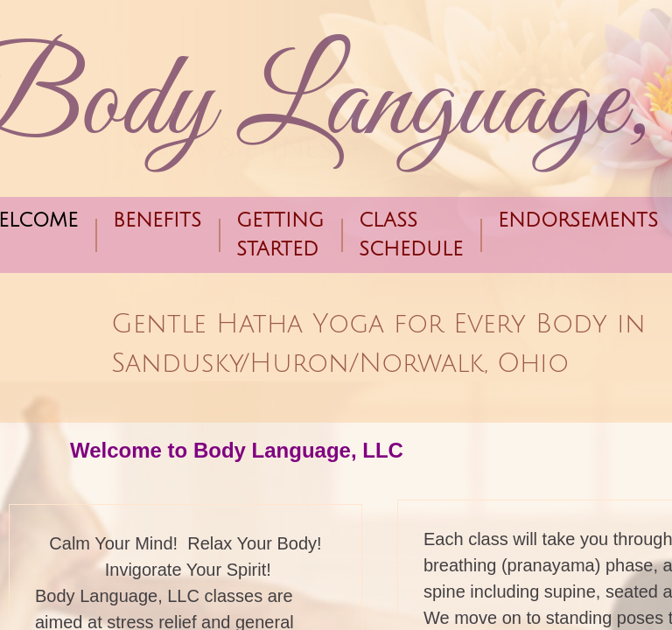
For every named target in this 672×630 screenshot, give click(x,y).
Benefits (157, 220)
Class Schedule (411, 235)
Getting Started (280, 235)
